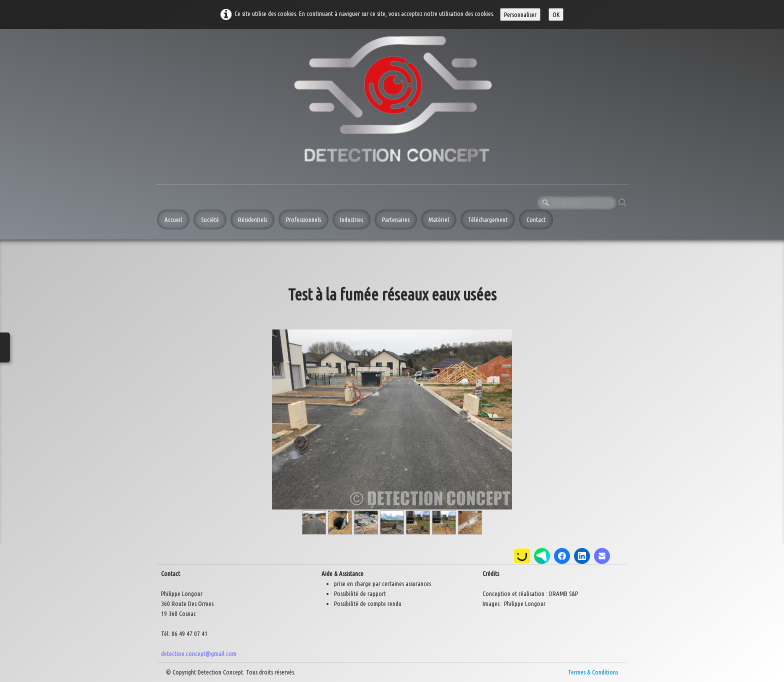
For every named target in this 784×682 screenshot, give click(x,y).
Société (210, 219)
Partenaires (396, 219)
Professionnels (303, 219)
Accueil (173, 219)
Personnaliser (520, 14)
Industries (351, 219)
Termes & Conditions (593, 672)
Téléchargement (488, 219)
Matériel (439, 219)
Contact (536, 219)
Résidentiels (252, 219)
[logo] (397, 103)
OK (556, 14)
